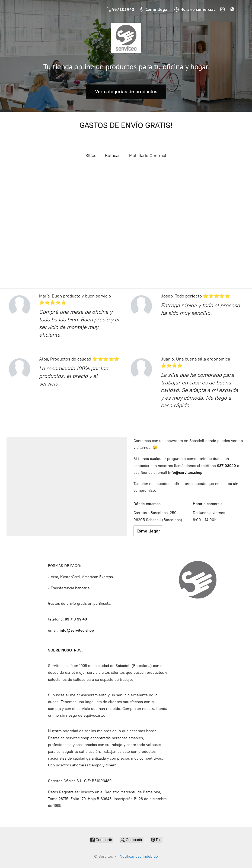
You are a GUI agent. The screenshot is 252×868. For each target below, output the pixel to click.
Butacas (113, 156)
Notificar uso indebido (139, 856)
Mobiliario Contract (148, 156)
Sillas (91, 156)
